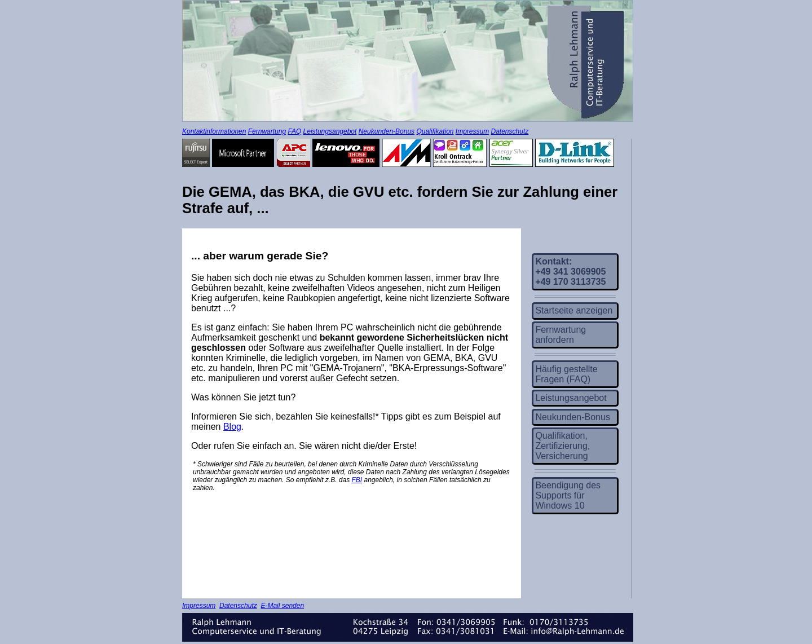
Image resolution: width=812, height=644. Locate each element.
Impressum (472, 131)
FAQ (294, 131)
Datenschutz (510, 131)
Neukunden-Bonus (387, 131)
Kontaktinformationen (214, 131)
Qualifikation (435, 131)
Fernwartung (267, 131)
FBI (357, 480)
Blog (232, 427)
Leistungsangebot (330, 131)
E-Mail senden (282, 606)
